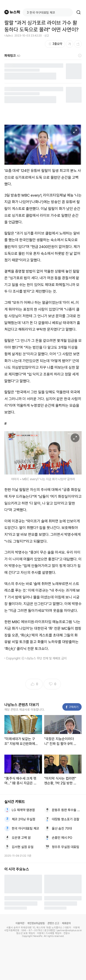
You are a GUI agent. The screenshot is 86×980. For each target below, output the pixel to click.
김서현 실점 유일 (23, 847)
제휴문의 (66, 923)
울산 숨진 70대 (62, 829)
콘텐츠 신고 (53, 923)
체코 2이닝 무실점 (24, 819)
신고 (47, 36)
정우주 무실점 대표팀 (66, 847)
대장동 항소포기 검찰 (66, 819)
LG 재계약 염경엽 (23, 810)
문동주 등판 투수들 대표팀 (67, 810)
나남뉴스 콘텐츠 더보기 (22, 705)
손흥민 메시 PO (62, 838)
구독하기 (72, 707)
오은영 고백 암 (21, 838)
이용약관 (20, 923)
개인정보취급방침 (36, 923)
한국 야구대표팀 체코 (25, 829)
